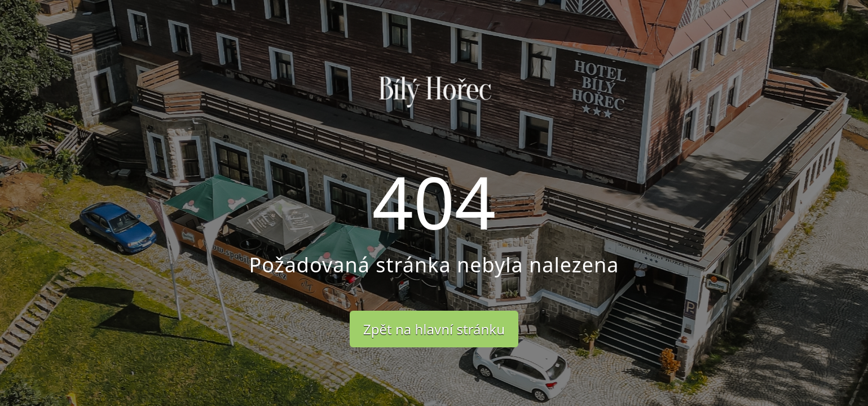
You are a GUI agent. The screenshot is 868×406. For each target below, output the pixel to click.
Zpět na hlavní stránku (434, 329)
